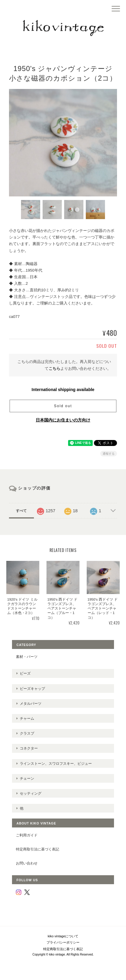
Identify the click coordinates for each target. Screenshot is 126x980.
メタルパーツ (31, 703)
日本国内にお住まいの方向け (63, 420)
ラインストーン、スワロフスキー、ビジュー (56, 763)
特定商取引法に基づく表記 (37, 849)
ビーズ (25, 673)
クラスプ (27, 733)
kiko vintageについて (63, 936)
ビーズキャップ (32, 689)
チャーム (27, 718)
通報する (109, 454)
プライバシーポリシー (63, 942)
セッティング (31, 793)
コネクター (29, 748)
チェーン (27, 778)
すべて (21, 511)
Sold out (63, 406)
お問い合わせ (27, 863)
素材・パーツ (27, 657)
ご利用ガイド (27, 835)
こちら (54, 369)
